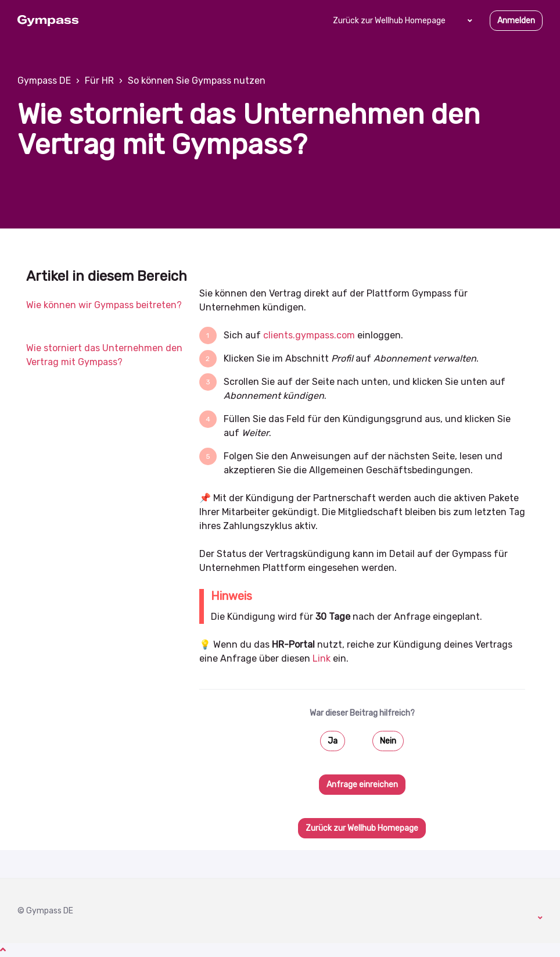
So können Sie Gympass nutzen (197, 81)
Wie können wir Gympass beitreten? (104, 305)
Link (322, 658)
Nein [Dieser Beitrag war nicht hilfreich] (388, 741)
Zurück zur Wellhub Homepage (389, 21)
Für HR (99, 81)
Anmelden (516, 21)
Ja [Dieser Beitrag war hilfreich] (333, 741)
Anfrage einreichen (362, 785)
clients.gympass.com (309, 335)
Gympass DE (44, 81)
